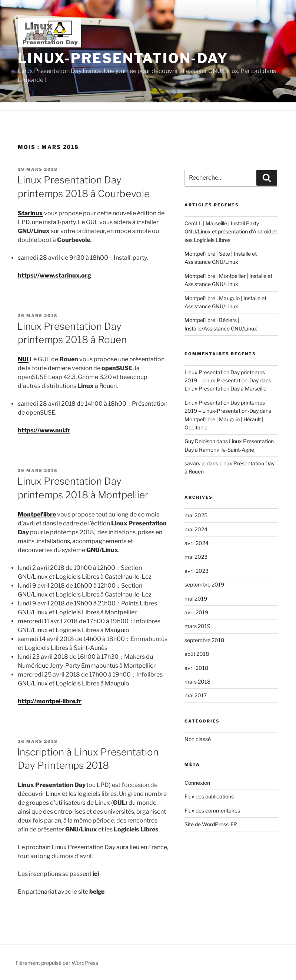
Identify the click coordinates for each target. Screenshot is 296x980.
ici (96, 874)
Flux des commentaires (212, 810)
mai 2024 (196, 529)
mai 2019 (196, 599)
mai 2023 (196, 557)
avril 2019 (196, 612)
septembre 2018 (204, 640)
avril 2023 (197, 571)
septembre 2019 (204, 584)
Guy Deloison (200, 441)
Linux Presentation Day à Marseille (225, 388)
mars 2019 (197, 626)
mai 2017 (196, 695)
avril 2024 (197, 543)
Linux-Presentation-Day (123, 58)
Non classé (198, 739)
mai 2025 (196, 515)
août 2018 (197, 654)
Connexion (197, 783)
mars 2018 (197, 682)
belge (97, 892)
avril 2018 (196, 668)
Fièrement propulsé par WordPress (57, 963)
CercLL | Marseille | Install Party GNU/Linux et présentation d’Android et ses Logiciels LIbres (231, 232)
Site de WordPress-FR (211, 824)
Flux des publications (209, 796)
